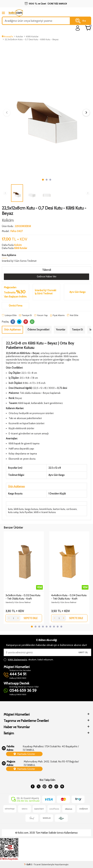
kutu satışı (13, 512)
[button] (43, 180)
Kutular (19, 36)
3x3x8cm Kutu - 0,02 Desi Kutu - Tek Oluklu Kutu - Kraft (23, 597)
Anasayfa (7, 36)
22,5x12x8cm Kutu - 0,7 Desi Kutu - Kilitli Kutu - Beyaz (32, 39)
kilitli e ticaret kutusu (45, 512)
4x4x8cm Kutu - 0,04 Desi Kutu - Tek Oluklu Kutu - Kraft (69, 597)
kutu (10, 509)
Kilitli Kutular (32, 36)
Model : (12, 231)
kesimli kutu (46, 509)
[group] (46, 110)
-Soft (28, 864)
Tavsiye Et (25, 315)
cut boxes (72, 509)
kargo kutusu (32, 509)
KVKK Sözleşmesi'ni (17, 659)
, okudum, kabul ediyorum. (29, 660)
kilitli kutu (19, 509)
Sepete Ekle (31, 618)
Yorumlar (61, 330)
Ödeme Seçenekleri (38, 330)
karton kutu (59, 509)
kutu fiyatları (26, 512)
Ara (81, 21)
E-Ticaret (36, 864)
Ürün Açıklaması (12, 330)
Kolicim (8, 220)
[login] (78, 28)
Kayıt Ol (83, 652)
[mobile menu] (3, 13)
